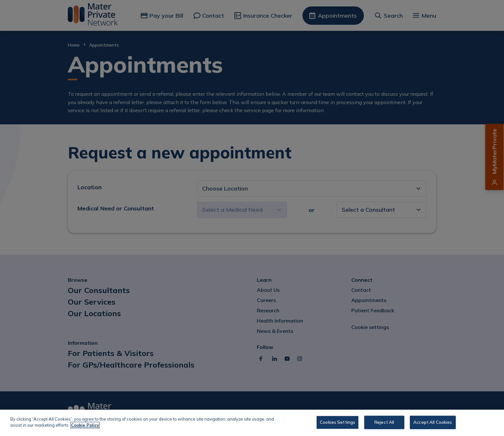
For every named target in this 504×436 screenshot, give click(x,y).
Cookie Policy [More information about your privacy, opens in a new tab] (85, 425)
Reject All (384, 422)
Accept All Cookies (433, 422)
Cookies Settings (337, 422)
